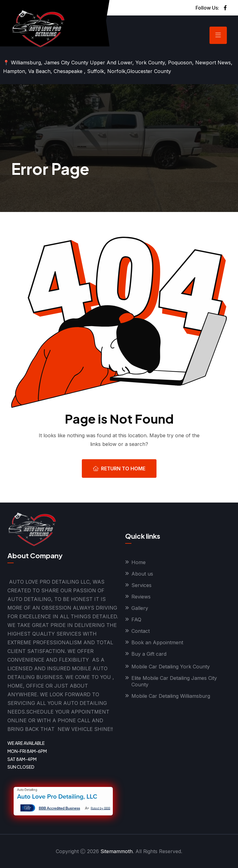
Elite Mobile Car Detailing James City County (174, 681)
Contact (141, 631)
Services (141, 585)
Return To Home (119, 469)
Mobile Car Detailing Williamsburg (171, 696)
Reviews (141, 597)
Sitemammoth (117, 851)
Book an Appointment (157, 642)
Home (139, 562)
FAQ (136, 620)
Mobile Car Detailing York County (171, 667)
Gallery (140, 608)
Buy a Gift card (149, 654)
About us (142, 574)
